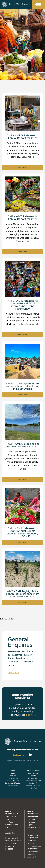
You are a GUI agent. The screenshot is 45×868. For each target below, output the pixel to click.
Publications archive (33, 781)
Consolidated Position (13, 783)
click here (31, 715)
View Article (28, 157)
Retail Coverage (13, 781)
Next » (13, 619)
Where (33, 776)
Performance (13, 778)
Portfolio (13, 776)
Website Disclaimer (33, 786)
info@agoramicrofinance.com (22, 750)
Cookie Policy (33, 788)
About (13, 773)
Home (13, 771)
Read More (22, 167)
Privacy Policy (13, 786)
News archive (33, 778)
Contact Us (13, 673)
